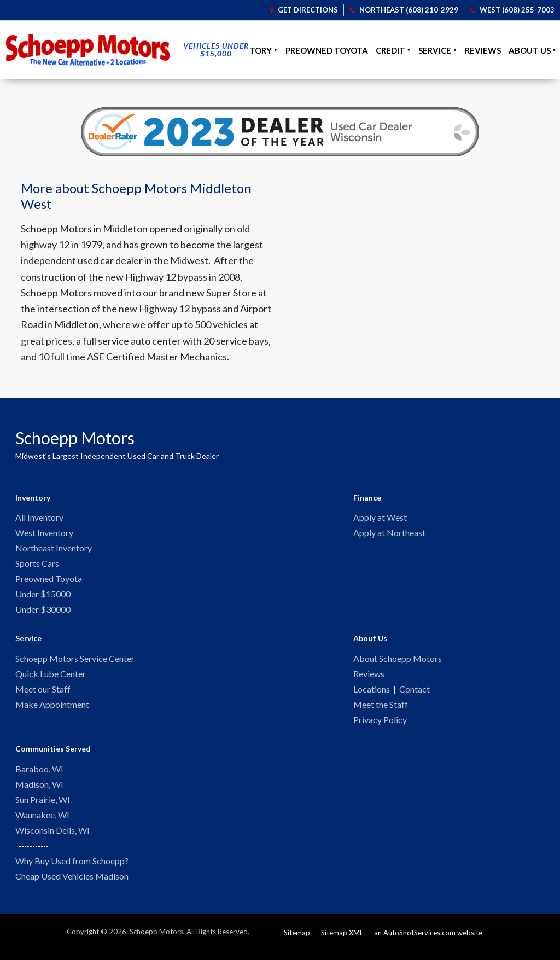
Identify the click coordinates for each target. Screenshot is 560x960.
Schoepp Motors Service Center (75, 663)
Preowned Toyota (327, 50)
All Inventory (39, 518)
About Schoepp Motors (398, 663)
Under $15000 (43, 597)
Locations (372, 694)
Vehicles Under (216, 50)
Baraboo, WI (39, 776)
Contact (415, 694)
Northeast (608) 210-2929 (404, 10)
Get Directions (304, 10)
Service (435, 50)
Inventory (248, 50)
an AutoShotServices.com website (428, 943)
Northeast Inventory (54, 549)
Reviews (483, 50)
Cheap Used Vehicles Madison (72, 886)
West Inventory (44, 534)
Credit (390, 50)
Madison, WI (39, 792)
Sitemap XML (342, 943)
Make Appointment (52, 710)
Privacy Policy (380, 726)
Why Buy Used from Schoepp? (72, 871)
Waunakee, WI (42, 824)
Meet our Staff (43, 694)
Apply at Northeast (389, 534)
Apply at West (380, 518)
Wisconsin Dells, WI (52, 839)
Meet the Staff (381, 710)
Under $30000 (43, 613)
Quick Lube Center (51, 679)
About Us (530, 50)
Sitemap (297, 943)
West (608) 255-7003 (512, 10)
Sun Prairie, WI (43, 808)
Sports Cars (37, 565)
